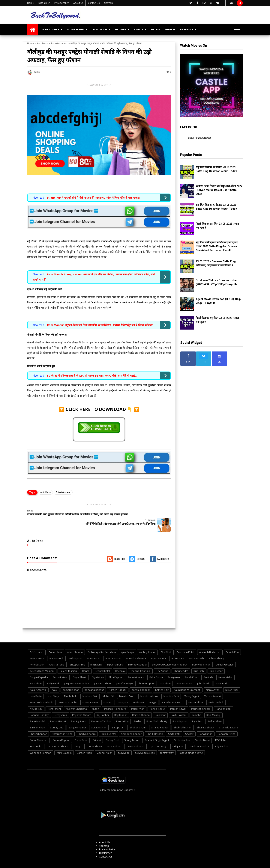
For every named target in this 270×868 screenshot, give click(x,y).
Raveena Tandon (101, 712)
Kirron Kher (232, 680)
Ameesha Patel (185, 643)
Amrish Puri (232, 643)
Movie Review (90, 693)
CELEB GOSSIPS (50, 30)
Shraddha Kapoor (131, 724)
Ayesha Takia (57, 655)
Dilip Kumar (216, 661)
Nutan (96, 699)
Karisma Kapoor (141, 680)
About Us (78, 3)
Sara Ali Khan (99, 718)
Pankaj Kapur (157, 699)
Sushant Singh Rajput (157, 731)
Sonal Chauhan (39, 731)
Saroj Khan (118, 718)
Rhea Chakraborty (157, 712)
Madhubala (71, 687)
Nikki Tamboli (216, 693)
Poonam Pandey (39, 706)
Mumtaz (108, 693)
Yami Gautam (64, 743)
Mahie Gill (108, 687)
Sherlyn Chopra (87, 724)
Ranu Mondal (37, 712)
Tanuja (77, 737)
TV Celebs (220, 731)
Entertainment (59, 43)
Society (189, 724)
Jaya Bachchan (102, 674)
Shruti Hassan (155, 724)
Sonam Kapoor (61, 731)
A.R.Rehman (37, 643)
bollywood (124, 743)
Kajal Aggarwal (38, 680)
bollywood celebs (145, 743)
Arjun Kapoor (159, 649)
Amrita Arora (37, 649)
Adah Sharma (75, 643)
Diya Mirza (98, 668)
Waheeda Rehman (40, 743)
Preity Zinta (60, 706)
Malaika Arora (127, 687)
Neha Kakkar (196, 693)
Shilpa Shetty (108, 724)
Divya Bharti (80, 668)
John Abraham (184, 674)
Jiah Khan (165, 674)
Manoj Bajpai (191, 687)
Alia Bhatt (166, 643)
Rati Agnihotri (79, 712)
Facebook (163, 550)
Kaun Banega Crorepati (187, 680)
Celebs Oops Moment (42, 661)
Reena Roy (122, 712)
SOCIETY (156, 30)
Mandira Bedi (171, 687)
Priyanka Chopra (82, 706)
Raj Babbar (103, 706)
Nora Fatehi (54, 699)
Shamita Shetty (205, 718)
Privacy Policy (61, 3)
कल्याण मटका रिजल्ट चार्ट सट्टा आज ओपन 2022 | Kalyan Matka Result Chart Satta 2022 (219, 190)
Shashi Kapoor (38, 724)
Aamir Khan (55, 643)
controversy (167, 743)
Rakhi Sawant (179, 706)
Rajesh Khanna (141, 706)
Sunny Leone (132, 731)
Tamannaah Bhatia (57, 737)
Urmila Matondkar (199, 737)
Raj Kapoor (121, 706)
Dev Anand (162, 661)
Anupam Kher (113, 649)
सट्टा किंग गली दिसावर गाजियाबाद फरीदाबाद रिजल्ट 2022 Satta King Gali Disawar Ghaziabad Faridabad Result (217, 246)
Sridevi (97, 731)
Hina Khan (36, 674)
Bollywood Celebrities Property (169, 655)
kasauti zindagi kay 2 (191, 743)
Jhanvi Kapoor (147, 674)
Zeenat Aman (105, 743)
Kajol (55, 680)
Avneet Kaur (37, 655)
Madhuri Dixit (90, 687)
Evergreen (174, 668)
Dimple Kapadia (39, 668)
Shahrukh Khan (183, 718)
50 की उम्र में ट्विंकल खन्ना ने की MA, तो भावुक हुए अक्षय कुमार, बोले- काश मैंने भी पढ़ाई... (92, 376)
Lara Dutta (36, 687)
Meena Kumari (212, 687)
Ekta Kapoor (116, 668)
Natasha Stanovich (172, 693)
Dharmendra (181, 661)
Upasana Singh (159, 737)
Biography (96, 655)
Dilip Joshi (199, 661)
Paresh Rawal (178, 699)
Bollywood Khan (201, 655)
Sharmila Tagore (229, 718)
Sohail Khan (206, 724)
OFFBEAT (170, 30)
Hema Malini (225, 668)
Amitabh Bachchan (210, 643)
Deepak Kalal (102, 661)
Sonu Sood (81, 731)
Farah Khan (192, 668)
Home (30, 3)
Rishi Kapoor (180, 712)
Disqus (141, 550)
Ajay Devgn (127, 643)
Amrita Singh (56, 649)
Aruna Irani (178, 649)
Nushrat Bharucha (76, 699)
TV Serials (35, 737)
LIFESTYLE (140, 30)
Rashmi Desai (58, 712)
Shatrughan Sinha (62, 724)
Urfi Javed (178, 737)
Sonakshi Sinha (227, 724)
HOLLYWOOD (100, 30)
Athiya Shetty (217, 649)
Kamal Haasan (71, 680)
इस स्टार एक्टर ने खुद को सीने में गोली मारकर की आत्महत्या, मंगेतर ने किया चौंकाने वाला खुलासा (94, 198)
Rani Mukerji (213, 706)
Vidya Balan (221, 737)
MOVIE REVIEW (76, 30)
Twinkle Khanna (135, 737)
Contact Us (94, 3)
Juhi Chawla (204, 674)
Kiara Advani (213, 680)
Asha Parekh (196, 649)
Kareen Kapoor (118, 680)
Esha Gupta (156, 668)
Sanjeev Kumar (77, 718)
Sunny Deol (112, 731)
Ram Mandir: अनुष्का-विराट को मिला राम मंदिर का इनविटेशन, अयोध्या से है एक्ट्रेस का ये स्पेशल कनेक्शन (100, 325)
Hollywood (53, 674)
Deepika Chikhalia (140, 661)
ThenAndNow (94, 737)
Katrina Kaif (162, 680)
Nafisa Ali (138, 693)
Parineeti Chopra (201, 699)
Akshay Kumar (147, 643)
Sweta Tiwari (202, 731)
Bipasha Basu (115, 655)
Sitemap (109, 3)
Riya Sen (197, 712)
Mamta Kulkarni (149, 687)
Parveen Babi (223, 699)
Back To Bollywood (199, 138)
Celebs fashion (68, 661)
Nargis (153, 693)
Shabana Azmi (138, 718)
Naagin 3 (123, 693)
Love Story (53, 687)
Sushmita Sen (182, 731)
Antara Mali (94, 649)
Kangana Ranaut (94, 680)
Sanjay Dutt (57, 718)
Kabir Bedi (221, 674)
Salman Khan (37, 718)
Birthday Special (137, 655)
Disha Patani (60, 668)
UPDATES (121, 30)
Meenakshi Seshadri (42, 693)
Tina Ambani (114, 737)
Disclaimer (44, 3)
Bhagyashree (77, 655)
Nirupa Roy (36, 699)
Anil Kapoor (75, 649)
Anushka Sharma (136, 649)
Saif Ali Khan (214, 712)
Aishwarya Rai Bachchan (102, 643)
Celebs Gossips (225, 655)
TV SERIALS (186, 30)
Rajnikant (160, 706)
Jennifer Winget (125, 674)
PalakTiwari (138, 699)
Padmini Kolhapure (115, 699)
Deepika (120, 661)
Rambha (196, 706)
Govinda (208, 668)
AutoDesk (42, 43)
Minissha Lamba (68, 693)
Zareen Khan (84, 743)
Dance (86, 661)
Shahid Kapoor (160, 718)
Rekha (138, 712)
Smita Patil (174, 724)
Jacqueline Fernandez (76, 674)
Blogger (120, 550)
